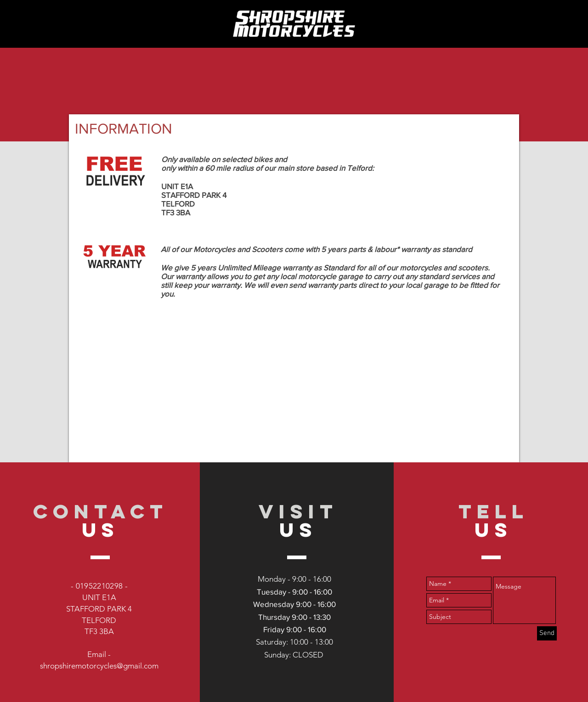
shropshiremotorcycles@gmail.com (99, 666)
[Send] (547, 633)
